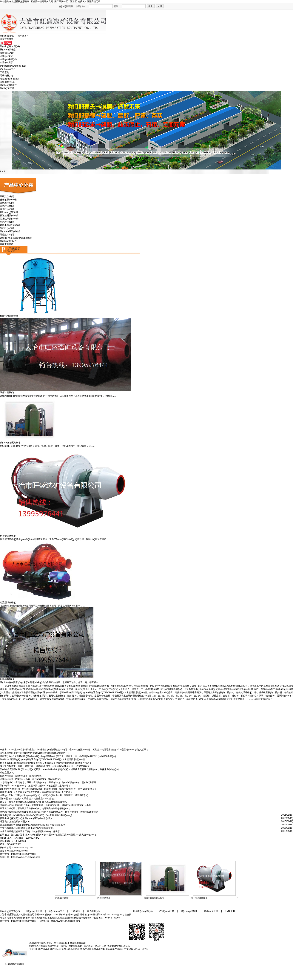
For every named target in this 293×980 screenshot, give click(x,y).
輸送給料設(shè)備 (9, 215)
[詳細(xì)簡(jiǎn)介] (264, 699)
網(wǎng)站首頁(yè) (10, 46)
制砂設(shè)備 (7, 228)
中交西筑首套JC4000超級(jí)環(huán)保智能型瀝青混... (27, 828)
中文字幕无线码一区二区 (136, 949)
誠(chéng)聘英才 (8, 85)
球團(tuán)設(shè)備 (10, 225)
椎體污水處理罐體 (60, 898)
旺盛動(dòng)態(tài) (10, 79)
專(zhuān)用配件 (8, 241)
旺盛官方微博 (7, 39)
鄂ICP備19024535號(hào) (111, 915)
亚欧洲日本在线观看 (39, 949)
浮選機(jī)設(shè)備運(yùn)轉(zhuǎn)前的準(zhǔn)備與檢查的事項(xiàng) (36, 815)
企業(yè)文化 (6, 56)
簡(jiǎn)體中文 (7, 36)
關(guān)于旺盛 (8, 50)
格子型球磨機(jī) (200, 898)
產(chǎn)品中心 (8, 69)
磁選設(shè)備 (7, 206)
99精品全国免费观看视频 (92, 949)
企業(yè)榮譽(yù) (8, 59)
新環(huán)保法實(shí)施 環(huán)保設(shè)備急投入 (26, 818)
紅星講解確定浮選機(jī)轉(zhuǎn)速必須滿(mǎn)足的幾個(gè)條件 (33, 825)
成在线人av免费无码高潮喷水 (65, 949)
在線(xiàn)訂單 (7, 82)
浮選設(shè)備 (7, 209)
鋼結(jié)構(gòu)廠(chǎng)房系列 (16, 238)
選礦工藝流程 (7, 244)
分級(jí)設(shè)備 (8, 200)
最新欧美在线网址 (115, 949)
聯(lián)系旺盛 (7, 88)
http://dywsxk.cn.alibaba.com (26, 857)
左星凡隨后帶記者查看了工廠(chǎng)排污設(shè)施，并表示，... (32, 831)
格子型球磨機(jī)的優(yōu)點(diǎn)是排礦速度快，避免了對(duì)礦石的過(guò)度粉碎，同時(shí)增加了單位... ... (55, 539)
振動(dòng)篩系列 (9, 212)
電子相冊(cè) (6, 76)
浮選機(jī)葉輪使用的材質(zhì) (15, 822)
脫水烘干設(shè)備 (9, 219)
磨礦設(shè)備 (7, 196)
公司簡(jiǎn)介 (7, 53)
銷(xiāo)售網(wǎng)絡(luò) (13, 66)
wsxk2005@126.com (17, 851)
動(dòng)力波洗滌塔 (155, 898)
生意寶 (128, 915)
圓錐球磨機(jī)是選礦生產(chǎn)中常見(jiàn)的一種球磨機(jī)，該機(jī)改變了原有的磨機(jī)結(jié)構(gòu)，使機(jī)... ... (58, 396)
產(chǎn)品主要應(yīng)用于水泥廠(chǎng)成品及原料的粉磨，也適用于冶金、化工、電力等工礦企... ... (51, 682)
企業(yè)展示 (6, 62)
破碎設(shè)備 (7, 203)
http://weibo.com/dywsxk (23, 854)
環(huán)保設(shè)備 (10, 231)
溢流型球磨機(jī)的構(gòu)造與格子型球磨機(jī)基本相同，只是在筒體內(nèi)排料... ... (43, 606)
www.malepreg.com (23, 848)
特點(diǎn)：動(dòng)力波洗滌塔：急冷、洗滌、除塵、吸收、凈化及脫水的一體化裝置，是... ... (48, 446)
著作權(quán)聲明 (89, 915)
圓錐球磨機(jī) (7, 392)
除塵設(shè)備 (7, 235)
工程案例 (4, 72)
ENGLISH (23, 36)
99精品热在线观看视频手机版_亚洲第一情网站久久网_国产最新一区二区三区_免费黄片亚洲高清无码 (50, 1)
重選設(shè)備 (7, 222)
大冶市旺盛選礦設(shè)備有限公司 (22, 686)
